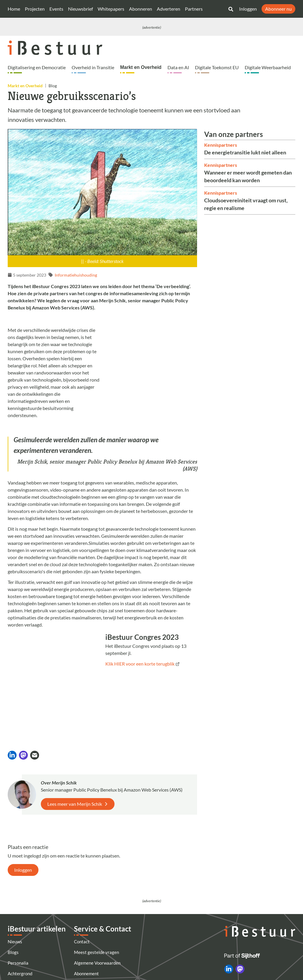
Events (56, 9)
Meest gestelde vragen (96, 894)
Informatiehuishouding (76, 275)
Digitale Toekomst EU (217, 67)
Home (14, 9)
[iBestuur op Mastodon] (240, 910)
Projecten (35, 9)
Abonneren (141, 9)
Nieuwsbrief (80, 9)
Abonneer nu (278, 9)
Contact (82, 883)
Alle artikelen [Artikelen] (21, 926)
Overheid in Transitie (93, 67)
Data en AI (178, 67)
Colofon (82, 936)
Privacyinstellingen (93, 958)
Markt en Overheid (141, 67)
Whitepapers (111, 9)
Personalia (18, 904)
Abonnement (86, 915)
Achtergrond (20, 915)
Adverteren (169, 9)
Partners (194, 9)
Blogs (13, 894)
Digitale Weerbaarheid (268, 67)
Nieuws (15, 883)
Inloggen (248, 9)
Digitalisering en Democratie (37, 67)
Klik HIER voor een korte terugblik (140, 664)
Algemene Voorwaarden (97, 904)
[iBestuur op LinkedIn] (229, 910)
